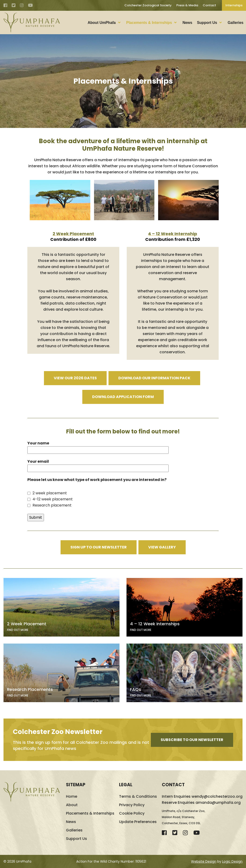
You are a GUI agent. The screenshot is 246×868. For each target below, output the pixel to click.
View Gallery (162, 547)
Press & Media (187, 5)
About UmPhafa (102, 23)
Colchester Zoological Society (148, 5)
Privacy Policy (132, 805)
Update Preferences (138, 822)
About (72, 805)
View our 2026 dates (75, 378)
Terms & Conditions (138, 796)
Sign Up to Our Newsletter (99, 547)
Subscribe (192, 740)
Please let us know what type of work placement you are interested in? (97, 480)
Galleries (235, 23)
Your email (98, 465)
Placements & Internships (149, 23)
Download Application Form (123, 397)
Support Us (207, 23)
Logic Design (232, 861)
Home (72, 796)
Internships (234, 5)
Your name (98, 447)
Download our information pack (154, 378)
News (187, 23)
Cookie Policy (132, 813)
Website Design (204, 861)
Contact (209, 5)
